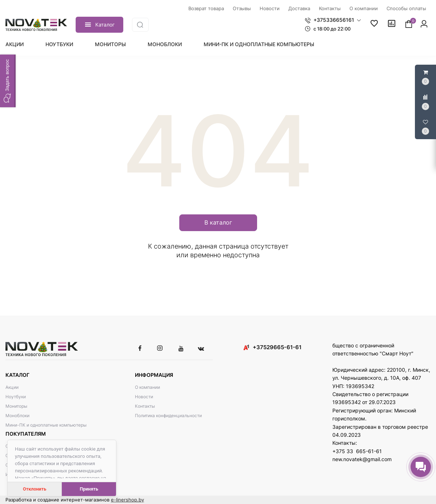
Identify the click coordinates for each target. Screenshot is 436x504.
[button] (333, 20)
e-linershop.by (127, 500)
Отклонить (35, 489)
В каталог (218, 222)
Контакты (145, 406)
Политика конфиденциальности (168, 416)
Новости (144, 397)
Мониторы (110, 44)
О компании (147, 387)
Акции (15, 44)
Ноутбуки (59, 44)
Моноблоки (165, 44)
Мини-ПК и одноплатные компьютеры (259, 44)
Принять (89, 489)
